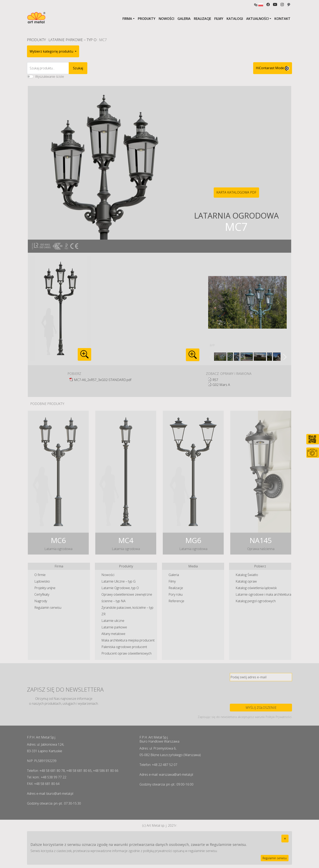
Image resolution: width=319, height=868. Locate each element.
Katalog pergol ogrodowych (256, 601)
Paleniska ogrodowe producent (124, 647)
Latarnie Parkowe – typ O (72, 40)
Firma (127, 19)
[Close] (285, 839)
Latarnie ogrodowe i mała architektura (263, 594)
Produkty (147, 19)
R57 (215, 380)
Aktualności (257, 19)
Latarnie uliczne (113, 621)
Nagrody (41, 601)
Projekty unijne (45, 588)
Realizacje (202, 19)
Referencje (176, 601)
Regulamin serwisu (48, 608)
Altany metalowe (113, 634)
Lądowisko (42, 581)
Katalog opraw (246, 581)
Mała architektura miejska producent (128, 640)
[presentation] (261, 692)
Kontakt (282, 19)
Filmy (219, 19)
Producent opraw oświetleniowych (126, 653)
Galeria (184, 19)
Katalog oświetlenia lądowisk (256, 588)
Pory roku (176, 594)
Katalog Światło (247, 575)
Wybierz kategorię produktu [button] (52, 51)
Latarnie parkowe (114, 627)
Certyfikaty (42, 594)
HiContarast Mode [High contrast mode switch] (273, 68)
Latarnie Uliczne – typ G (119, 581)
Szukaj (78, 68)
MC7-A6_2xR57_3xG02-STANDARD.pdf (103, 380)
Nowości (166, 19)
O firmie (40, 575)
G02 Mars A (221, 385)
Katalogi (235, 19)
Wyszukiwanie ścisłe (50, 77)
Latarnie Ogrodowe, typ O (120, 588)
